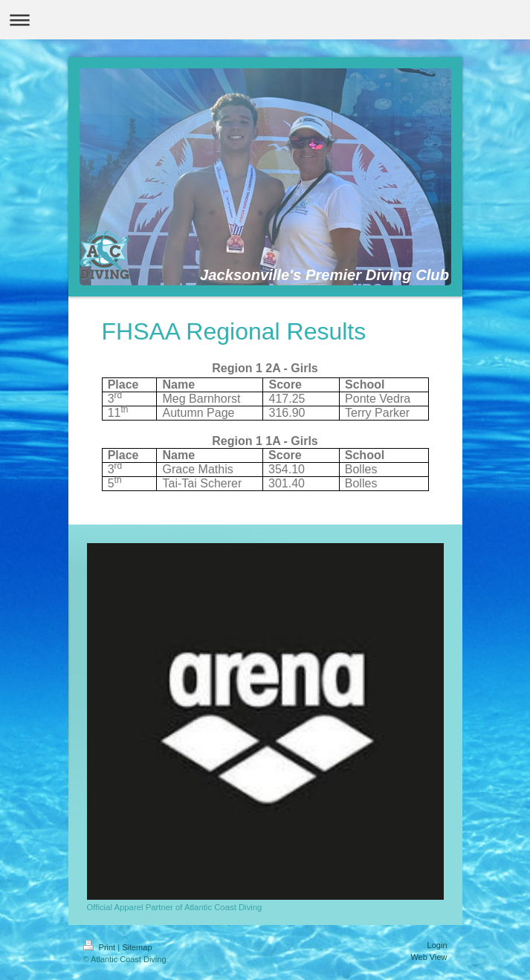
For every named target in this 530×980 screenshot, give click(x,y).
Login (437, 945)
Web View (429, 957)
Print (101, 947)
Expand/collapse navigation (265, 20)
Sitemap (137, 947)
